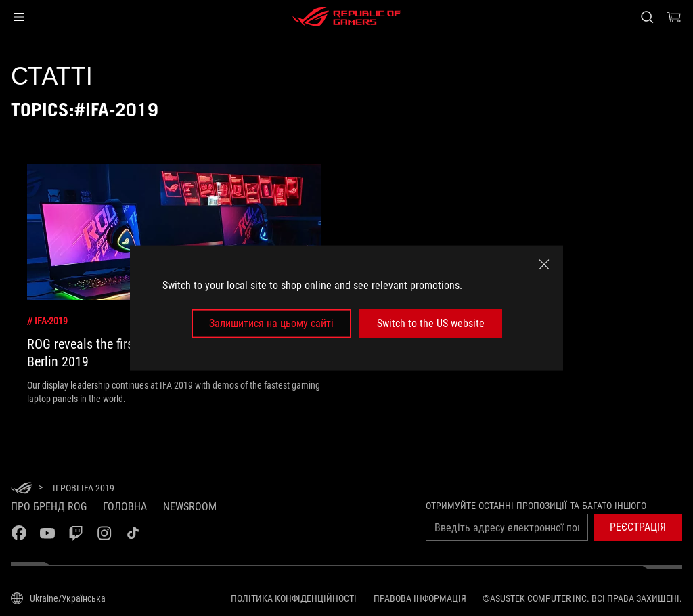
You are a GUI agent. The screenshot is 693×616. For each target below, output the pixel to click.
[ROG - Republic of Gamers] (346, 17)
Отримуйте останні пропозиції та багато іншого (536, 506)
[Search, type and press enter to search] (647, 17)
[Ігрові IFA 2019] (84, 488)
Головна (125, 507)
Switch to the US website (431, 323)
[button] (19, 17)
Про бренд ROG (49, 507)
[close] (544, 265)
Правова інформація (420, 598)
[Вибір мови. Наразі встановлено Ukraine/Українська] (58, 598)
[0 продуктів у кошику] (674, 17)
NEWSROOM (190, 507)
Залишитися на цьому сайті (271, 323)
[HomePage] (22, 489)
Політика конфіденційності (294, 598)
